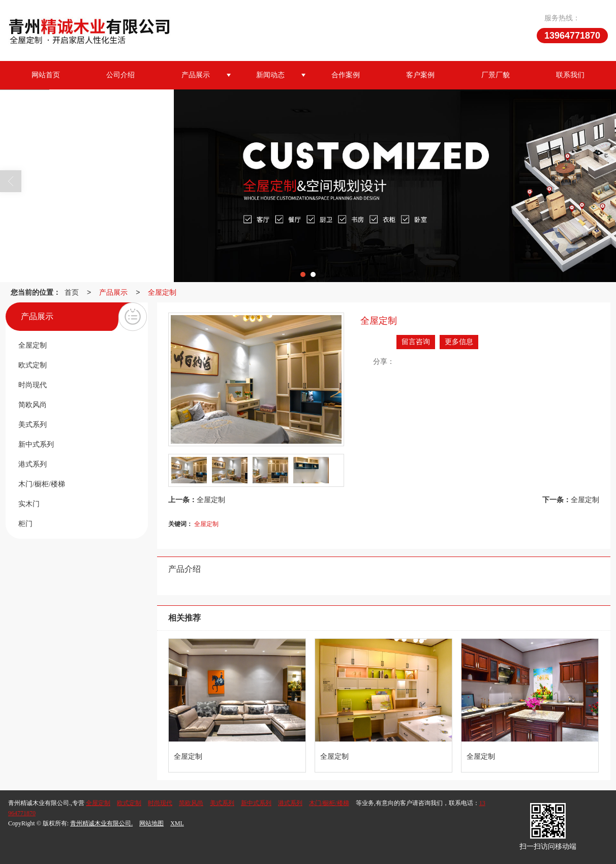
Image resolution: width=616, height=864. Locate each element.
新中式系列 (256, 803)
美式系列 (222, 803)
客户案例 (420, 75)
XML (177, 823)
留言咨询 (416, 342)
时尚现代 (160, 803)
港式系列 (290, 803)
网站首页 (46, 75)
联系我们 (570, 75)
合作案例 (346, 75)
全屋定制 (162, 292)
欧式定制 (129, 803)
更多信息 (459, 342)
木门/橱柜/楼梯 (329, 803)
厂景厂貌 (496, 75)
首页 (72, 292)
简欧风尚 (191, 803)
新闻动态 (270, 75)
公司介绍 (120, 75)
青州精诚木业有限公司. (101, 823)
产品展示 (196, 75)
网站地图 (151, 823)
